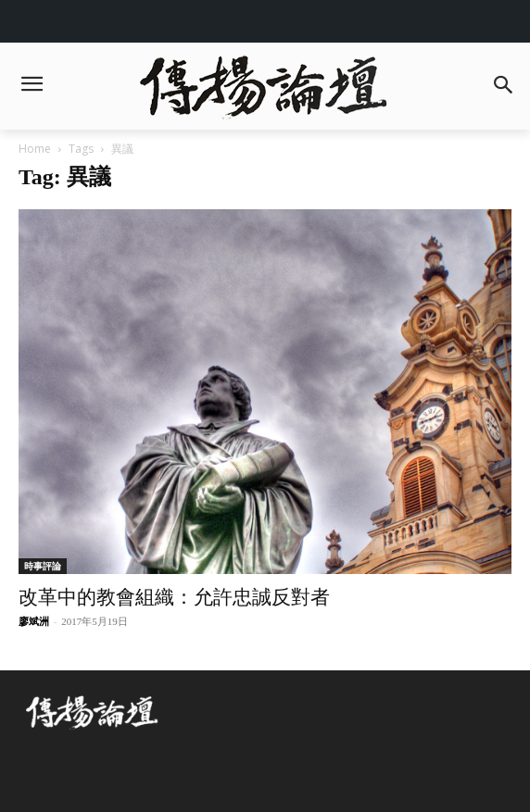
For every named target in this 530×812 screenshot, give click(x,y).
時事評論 (43, 566)
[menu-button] (32, 86)
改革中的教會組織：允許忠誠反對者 (174, 597)
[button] (504, 87)
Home (35, 149)
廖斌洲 (34, 621)
